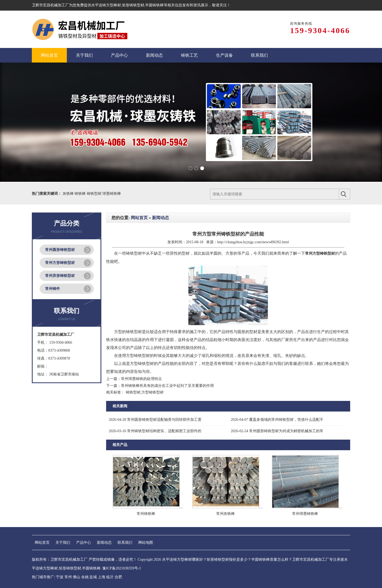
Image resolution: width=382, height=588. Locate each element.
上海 (102, 577)
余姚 (85, 577)
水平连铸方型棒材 (106, 5)
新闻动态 (160, 218)
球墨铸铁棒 (112, 194)
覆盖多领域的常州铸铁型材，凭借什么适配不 (277, 420)
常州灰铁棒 (225, 514)
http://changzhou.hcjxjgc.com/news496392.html (253, 242)
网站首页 (139, 218)
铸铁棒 (81, 194)
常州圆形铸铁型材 (60, 250)
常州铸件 (53, 289)
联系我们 (125, 543)
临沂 (110, 577)
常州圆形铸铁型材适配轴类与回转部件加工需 (155, 420)
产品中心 (84, 543)
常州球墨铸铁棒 (305, 514)
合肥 (118, 577)
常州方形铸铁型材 (60, 263)
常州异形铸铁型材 (60, 276)
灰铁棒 (69, 194)
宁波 (60, 577)
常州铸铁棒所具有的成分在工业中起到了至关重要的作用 (167, 386)
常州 (68, 577)
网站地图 (146, 543)
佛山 (76, 577)
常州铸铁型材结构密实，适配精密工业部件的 (155, 431)
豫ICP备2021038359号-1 (122, 568)
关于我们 (63, 543)
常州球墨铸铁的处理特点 (141, 379)
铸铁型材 (95, 194)
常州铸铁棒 (146, 514)
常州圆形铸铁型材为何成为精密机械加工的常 (277, 431)
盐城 (93, 577)
